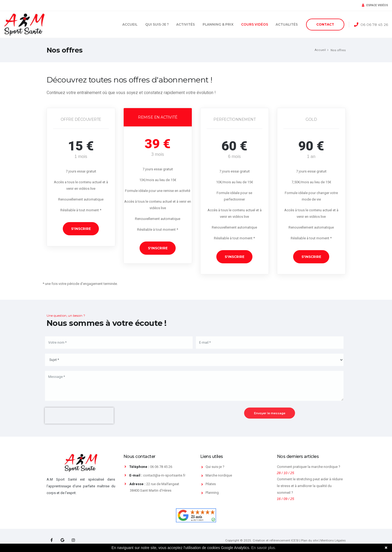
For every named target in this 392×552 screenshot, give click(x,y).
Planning (212, 493)
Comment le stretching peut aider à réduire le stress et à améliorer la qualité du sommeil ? (310, 486)
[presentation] (77, 416)
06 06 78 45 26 (374, 25)
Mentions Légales (333, 540)
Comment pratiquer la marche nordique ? (309, 467)
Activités (185, 24)
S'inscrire (81, 229)
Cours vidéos (255, 24)
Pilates (211, 484)
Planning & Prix (218, 24)
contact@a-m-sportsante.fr (164, 475)
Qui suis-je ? (157, 24)
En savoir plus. (263, 548)
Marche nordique (219, 475)
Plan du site (309, 540)
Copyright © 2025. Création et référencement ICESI (262, 540)
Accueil (130, 24)
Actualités (287, 24)
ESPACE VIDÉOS (375, 5)
